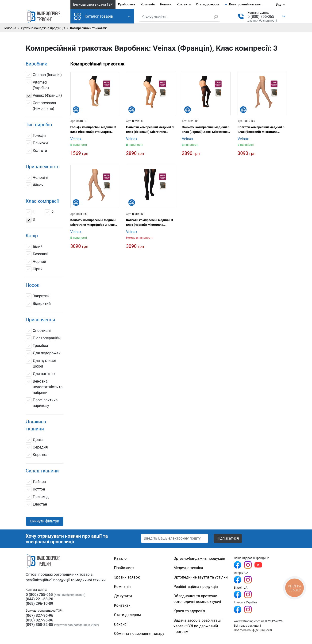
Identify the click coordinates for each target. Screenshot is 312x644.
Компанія (148, 4)
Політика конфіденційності (253, 630)
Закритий (38, 296)
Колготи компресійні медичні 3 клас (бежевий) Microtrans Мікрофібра (261, 130)
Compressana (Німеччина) (41, 105)
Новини (166, 4)
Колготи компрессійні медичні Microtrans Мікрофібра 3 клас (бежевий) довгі (93, 223)
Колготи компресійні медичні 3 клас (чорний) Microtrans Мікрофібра (150, 223)
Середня (37, 447)
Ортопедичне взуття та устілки (201, 577)
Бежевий (37, 254)
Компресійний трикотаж (98, 64)
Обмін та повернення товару (139, 634)
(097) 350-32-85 (40, 625)
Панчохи (37, 143)
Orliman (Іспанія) (44, 75)
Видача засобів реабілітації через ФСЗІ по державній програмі (198, 626)
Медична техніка (188, 568)
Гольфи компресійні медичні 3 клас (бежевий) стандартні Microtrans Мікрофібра (93, 130)
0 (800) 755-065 (261, 17)
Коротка (37, 455)
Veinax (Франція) (44, 96)
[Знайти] (216, 17)
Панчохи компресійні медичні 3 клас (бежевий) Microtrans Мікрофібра (150, 130)
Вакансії (121, 624)
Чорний (36, 262)
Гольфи (36, 136)
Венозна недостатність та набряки (44, 387)
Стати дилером (207, 4)
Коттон (35, 489)
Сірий (35, 269)
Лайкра (36, 482)
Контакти (184, 4)
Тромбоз (37, 346)
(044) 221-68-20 (40, 599)
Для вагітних (41, 374)
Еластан (37, 504)
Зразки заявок (127, 577)
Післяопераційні (44, 338)
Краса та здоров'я (189, 611)
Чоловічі (37, 178)
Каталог (121, 558)
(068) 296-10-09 (40, 604)
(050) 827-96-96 (40, 620)
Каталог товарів (94, 16)
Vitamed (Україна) (37, 85)
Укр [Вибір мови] (279, 4)
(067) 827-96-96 (40, 615)
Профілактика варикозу (42, 403)
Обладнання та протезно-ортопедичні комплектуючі (197, 599)
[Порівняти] (76, 110)
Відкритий (38, 304)
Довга (35, 440)
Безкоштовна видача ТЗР (93, 4)
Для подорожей (43, 353)
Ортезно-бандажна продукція (43, 28)
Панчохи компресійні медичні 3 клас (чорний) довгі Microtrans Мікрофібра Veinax (206, 130)
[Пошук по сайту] (179, 17)
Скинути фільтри (44, 521)
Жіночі (35, 185)
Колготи (37, 151)
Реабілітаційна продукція (196, 587)
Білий (34, 247)
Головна (10, 28)
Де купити (123, 596)
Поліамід (37, 497)
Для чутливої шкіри (41, 363)
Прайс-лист (127, 4)
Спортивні (38, 331)
